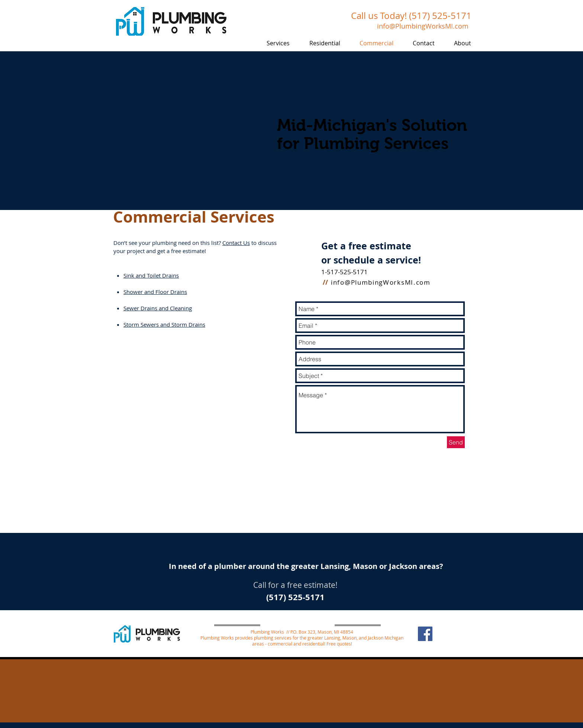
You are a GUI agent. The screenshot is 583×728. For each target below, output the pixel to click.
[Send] (456, 442)
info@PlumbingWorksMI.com (381, 282)
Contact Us (236, 243)
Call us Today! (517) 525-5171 (411, 16)
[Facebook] (425, 634)
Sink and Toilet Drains (151, 275)
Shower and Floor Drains (155, 292)
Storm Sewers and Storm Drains (164, 324)
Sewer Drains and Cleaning (158, 308)
